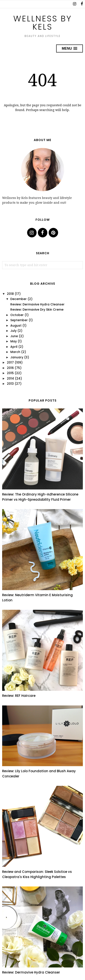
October (17, 315)
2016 (10, 368)
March (15, 352)
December (19, 299)
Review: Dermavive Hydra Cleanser (37, 304)
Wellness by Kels (43, 23)
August (16, 326)
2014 (10, 378)
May (14, 341)
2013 (10, 384)
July (13, 331)
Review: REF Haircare (19, 696)
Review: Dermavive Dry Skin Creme (37, 310)
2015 (10, 373)
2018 (10, 294)
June (14, 336)
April (14, 347)
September (19, 320)
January (17, 357)
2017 (10, 362)
